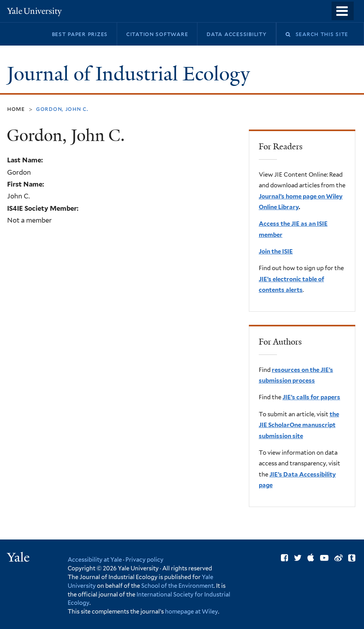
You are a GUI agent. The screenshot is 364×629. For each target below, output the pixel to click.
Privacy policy (144, 559)
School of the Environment (177, 586)
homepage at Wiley (191, 611)
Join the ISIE (276, 252)
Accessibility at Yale (95, 559)
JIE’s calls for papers (311, 397)
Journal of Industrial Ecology (131, 74)
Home (16, 109)
